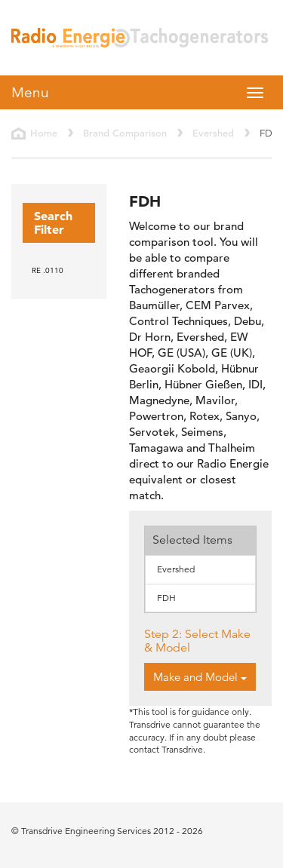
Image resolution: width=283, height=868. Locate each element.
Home (44, 133)
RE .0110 (48, 270)
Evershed (213, 133)
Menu (30, 92)
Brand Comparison (125, 133)
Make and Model (200, 677)
